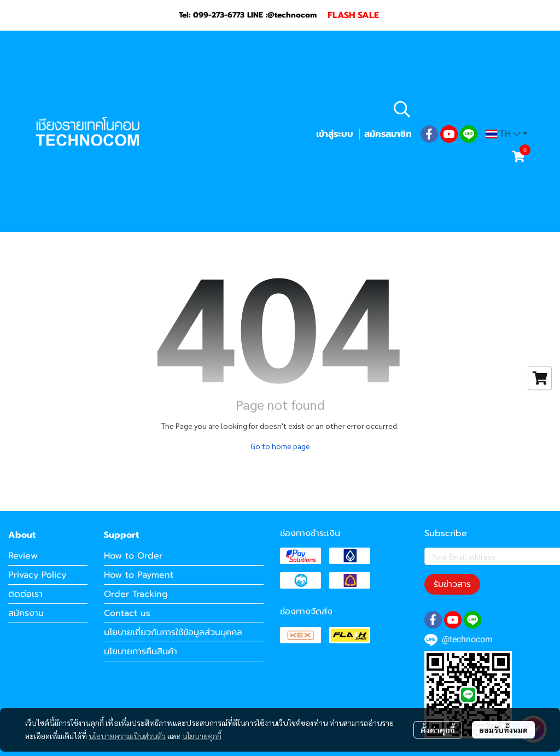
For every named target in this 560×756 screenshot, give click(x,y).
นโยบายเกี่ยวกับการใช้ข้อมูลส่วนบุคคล (173, 632)
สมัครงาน (26, 613)
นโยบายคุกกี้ (202, 736)
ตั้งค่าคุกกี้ (438, 730)
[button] (459, 109)
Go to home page (280, 446)
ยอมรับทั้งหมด (503, 730)
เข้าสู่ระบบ (335, 134)
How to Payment (139, 575)
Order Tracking (136, 594)
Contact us (127, 613)
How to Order (133, 556)
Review (23, 556)
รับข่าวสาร (452, 584)
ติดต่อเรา (25, 594)
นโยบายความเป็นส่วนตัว (127, 736)
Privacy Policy (37, 575)
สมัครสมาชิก (388, 134)
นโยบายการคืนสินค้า (141, 652)
